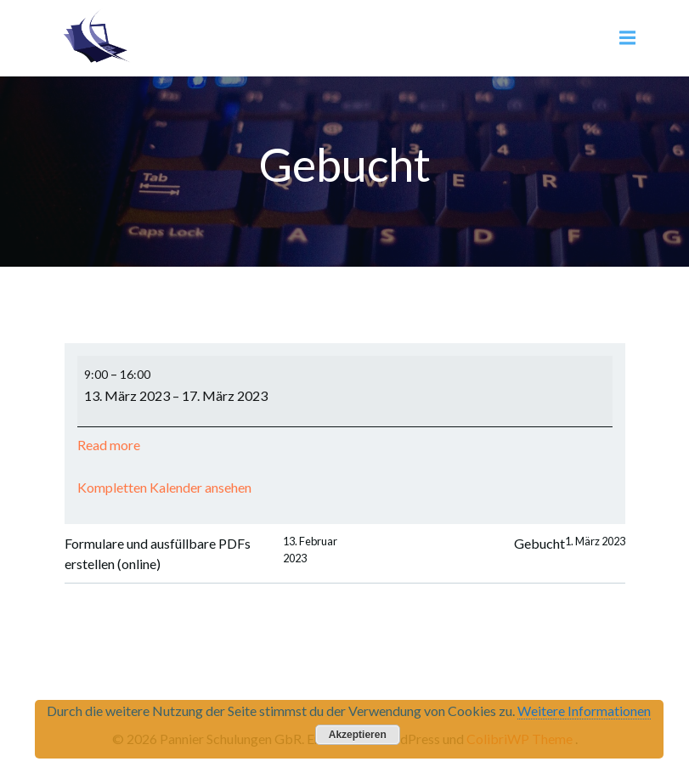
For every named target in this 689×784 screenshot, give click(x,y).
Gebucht (570, 544)
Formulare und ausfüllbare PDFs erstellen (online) (205, 554)
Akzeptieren (358, 735)
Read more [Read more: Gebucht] (109, 445)
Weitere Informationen (584, 711)
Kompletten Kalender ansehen (164, 487)
